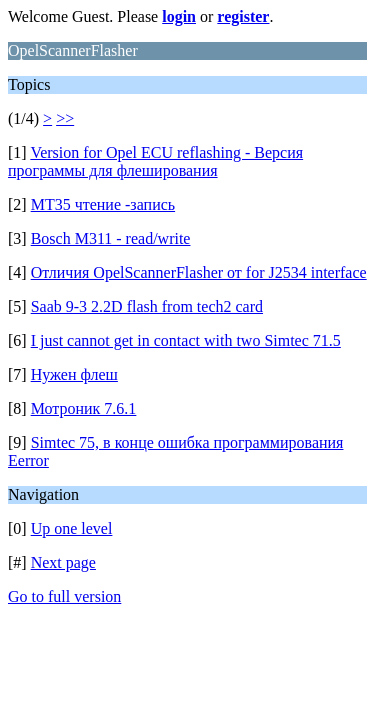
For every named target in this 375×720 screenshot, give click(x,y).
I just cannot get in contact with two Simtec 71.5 (186, 340)
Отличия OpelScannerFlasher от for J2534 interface (199, 272)
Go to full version (64, 596)
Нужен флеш (74, 374)
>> (65, 118)
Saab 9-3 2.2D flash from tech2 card (147, 306)
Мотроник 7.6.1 (84, 408)
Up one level (72, 528)
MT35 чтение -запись (103, 204)
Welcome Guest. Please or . (140, 16)
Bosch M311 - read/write (111, 238)
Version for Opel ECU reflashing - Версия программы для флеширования (155, 161)
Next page (63, 562)
